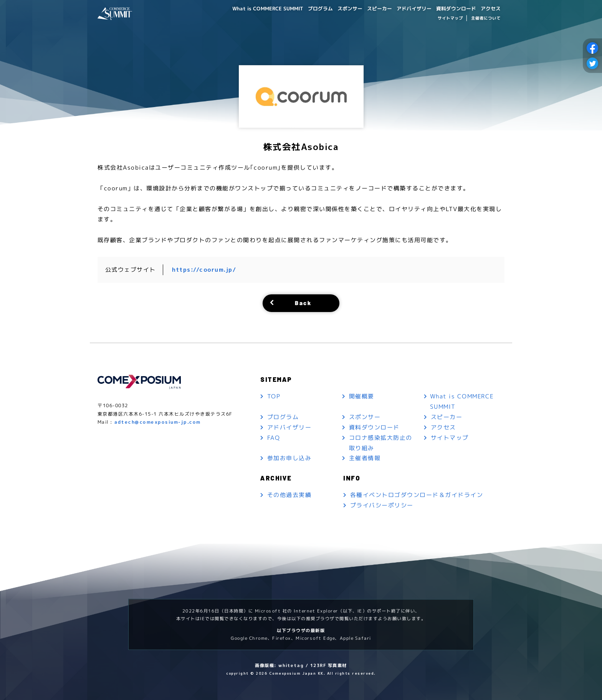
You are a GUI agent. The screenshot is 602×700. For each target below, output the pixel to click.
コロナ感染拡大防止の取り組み (381, 443)
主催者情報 (365, 458)
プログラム (308, 8)
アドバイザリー (408, 8)
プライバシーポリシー (382, 506)
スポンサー (340, 8)
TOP (274, 396)
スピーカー (371, 8)
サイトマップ (450, 18)
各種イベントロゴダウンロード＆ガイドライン (417, 495)
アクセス (490, 8)
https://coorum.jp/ (204, 270)
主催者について (486, 18)
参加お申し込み (289, 458)
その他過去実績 (289, 495)
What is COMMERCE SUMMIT (253, 8)
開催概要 (362, 396)
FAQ (274, 438)
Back (303, 303)
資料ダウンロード (453, 8)
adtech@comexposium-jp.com (158, 422)
